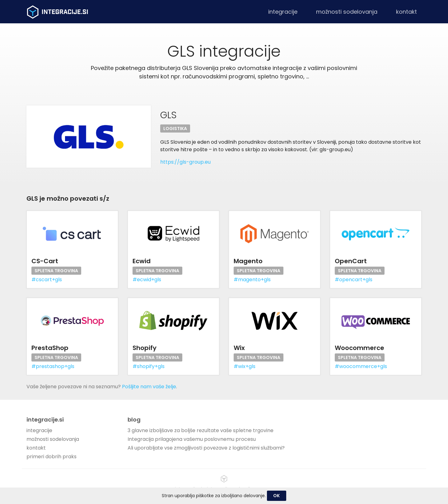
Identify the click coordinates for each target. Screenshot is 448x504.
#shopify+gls (149, 366)
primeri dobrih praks (51, 457)
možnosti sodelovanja (347, 12)
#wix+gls (245, 366)
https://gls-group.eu (185, 162)
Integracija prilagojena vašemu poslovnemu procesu (192, 439)
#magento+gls (252, 280)
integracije (283, 12)
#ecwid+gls (147, 280)
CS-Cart (45, 261)
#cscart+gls (47, 280)
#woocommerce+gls (361, 366)
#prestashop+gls (53, 366)
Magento (248, 261)
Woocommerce (359, 348)
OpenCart (351, 261)
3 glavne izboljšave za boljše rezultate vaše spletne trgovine (201, 430)
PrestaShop (50, 348)
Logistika (175, 128)
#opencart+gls (354, 280)
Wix (239, 348)
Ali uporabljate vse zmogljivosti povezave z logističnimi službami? (206, 448)
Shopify (145, 348)
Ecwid (142, 261)
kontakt (406, 12)
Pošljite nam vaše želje (149, 387)
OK (277, 496)
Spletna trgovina (56, 271)
